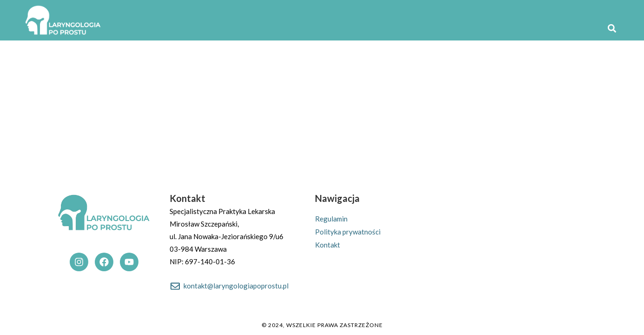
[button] (612, 28)
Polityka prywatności (348, 232)
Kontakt (328, 245)
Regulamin (331, 219)
